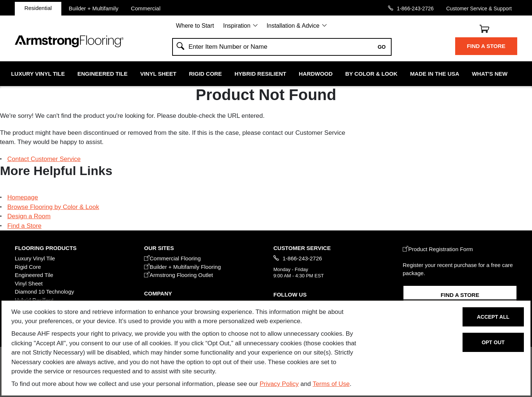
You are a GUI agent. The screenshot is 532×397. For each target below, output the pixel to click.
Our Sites (159, 248)
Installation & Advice (293, 26)
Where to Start (195, 26)
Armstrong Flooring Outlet (179, 275)
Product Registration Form (438, 249)
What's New (490, 74)
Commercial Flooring (172, 258)
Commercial (146, 8)
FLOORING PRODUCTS (46, 248)
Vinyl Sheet (158, 74)
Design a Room (29, 216)
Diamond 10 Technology (45, 292)
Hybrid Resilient (260, 74)
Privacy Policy (279, 384)
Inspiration (237, 26)
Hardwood (316, 74)
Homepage (23, 197)
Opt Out (493, 342)
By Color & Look (371, 74)
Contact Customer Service (44, 159)
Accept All (493, 317)
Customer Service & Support (479, 8)
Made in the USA (435, 74)
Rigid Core (206, 74)
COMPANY (158, 293)
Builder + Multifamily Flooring (183, 267)
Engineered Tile (103, 74)
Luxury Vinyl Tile (38, 74)
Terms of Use (331, 384)
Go (382, 47)
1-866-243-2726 (415, 8)
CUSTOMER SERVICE (302, 248)
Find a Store (486, 46)
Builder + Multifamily (94, 8)
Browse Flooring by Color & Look (53, 207)
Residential (38, 8)
